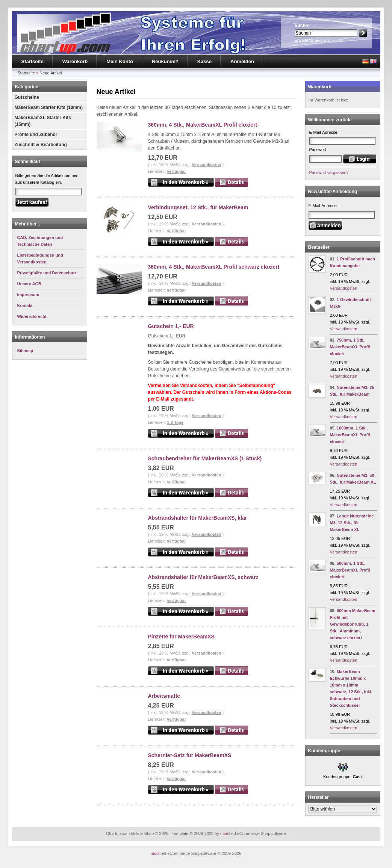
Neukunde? (165, 61)
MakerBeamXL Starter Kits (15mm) (43, 121)
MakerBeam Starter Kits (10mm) (49, 107)
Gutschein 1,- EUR (171, 326)
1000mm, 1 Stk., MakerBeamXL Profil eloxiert (350, 435)
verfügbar (176, 171)
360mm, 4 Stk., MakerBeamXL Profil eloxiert (203, 125)
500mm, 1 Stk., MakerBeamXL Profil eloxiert (350, 570)
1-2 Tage (175, 422)
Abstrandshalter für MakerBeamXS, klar (198, 518)
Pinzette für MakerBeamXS (181, 637)
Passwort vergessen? (329, 172)
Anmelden (242, 61)
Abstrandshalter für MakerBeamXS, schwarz (203, 577)
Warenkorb (75, 61)
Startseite (33, 61)
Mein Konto (120, 61)
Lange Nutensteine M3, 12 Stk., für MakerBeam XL (352, 523)
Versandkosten (206, 165)
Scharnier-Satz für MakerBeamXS (190, 755)
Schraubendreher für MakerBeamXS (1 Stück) (205, 458)
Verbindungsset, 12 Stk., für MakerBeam (198, 207)
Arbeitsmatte (164, 696)
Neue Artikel (51, 73)
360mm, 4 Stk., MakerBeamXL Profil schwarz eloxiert (214, 267)
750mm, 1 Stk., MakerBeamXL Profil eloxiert (350, 347)
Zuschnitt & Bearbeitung (41, 145)
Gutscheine (27, 97)
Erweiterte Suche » (312, 40)
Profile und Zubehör (36, 135)
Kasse (204, 61)
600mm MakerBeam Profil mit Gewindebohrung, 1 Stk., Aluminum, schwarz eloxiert (353, 624)
